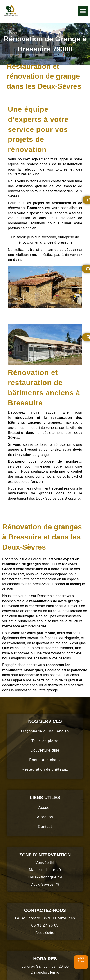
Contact (45, 827)
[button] (83, 11)
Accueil (45, 808)
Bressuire (33, 450)
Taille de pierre (45, 741)
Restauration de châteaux (45, 769)
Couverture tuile (45, 750)
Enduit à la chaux (45, 760)
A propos (45, 817)
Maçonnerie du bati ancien (45, 731)
